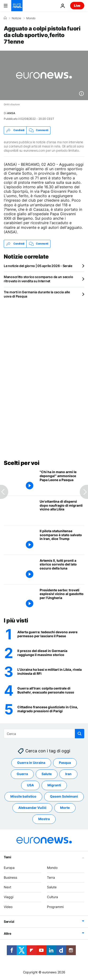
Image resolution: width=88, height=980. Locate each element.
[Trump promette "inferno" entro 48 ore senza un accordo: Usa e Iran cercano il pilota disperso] (51, 691)
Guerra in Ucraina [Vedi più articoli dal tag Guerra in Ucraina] (31, 763)
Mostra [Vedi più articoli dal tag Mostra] (44, 819)
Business (10, 877)
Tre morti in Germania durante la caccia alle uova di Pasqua (37, 294)
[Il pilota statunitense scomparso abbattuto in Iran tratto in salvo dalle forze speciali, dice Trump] (62, 540)
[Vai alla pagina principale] (17, 6)
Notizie (16, 18)
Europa (9, 868)
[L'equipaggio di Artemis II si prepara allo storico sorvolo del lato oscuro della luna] (62, 570)
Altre (8, 933)
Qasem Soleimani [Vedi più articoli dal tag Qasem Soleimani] (64, 797)
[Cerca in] (44, 734)
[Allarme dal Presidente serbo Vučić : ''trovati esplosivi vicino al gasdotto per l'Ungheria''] (62, 599)
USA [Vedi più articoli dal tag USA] (30, 785)
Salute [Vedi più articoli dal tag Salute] (47, 774)
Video (8, 907)
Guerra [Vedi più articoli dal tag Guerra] (22, 774)
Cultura (52, 897)
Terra (51, 877)
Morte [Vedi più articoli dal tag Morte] (65, 808)
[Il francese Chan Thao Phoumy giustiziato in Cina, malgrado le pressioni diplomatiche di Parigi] (51, 709)
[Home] (5, 18)
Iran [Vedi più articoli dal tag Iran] (68, 774)
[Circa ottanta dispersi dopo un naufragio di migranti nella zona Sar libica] (62, 511)
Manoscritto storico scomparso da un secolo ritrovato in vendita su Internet (38, 279)
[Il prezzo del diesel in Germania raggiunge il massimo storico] (51, 653)
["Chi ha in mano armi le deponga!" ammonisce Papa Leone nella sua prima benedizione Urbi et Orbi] (62, 481)
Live (77, 6)
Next (8, 887)
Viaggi (9, 897)
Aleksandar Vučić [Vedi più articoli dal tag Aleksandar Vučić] (32, 808)
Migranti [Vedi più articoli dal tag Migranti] (54, 785)
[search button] (80, 734)
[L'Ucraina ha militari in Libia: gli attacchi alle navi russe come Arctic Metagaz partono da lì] (51, 672)
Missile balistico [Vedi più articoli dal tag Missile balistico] (23, 797)
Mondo (31, 18)
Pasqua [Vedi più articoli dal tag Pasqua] (65, 763)
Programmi (55, 907)
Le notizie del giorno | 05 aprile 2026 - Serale (38, 266)
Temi (8, 857)
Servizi (9, 922)
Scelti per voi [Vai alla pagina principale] (21, 463)
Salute (52, 887)
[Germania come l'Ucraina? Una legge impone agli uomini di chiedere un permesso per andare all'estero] (51, 634)
